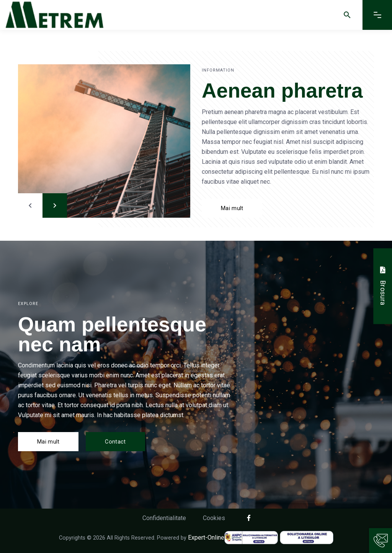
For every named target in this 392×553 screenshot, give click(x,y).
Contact (115, 442)
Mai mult (232, 208)
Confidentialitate (164, 518)
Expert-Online (206, 538)
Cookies (214, 518)
